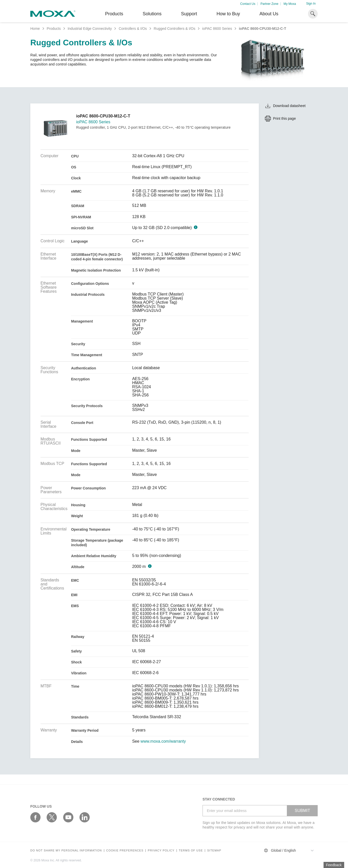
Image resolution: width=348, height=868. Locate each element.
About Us (269, 14)
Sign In (311, 4)
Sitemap (214, 851)
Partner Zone (270, 4)
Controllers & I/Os (133, 29)
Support (189, 14)
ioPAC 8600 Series (217, 29)
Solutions (152, 14)
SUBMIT (302, 811)
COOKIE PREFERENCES (125, 851)
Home (35, 29)
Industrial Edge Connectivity (90, 29)
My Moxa (290, 4)
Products (54, 29)
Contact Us (248, 4)
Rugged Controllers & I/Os (174, 29)
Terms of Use (191, 851)
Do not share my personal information (66, 851)
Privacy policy (161, 851)
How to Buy (228, 14)
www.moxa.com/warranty (163, 741)
